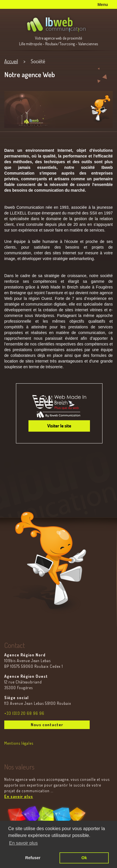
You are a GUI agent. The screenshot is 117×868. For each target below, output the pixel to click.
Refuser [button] (33, 858)
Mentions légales (19, 743)
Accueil (11, 61)
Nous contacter (47, 725)
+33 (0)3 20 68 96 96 (24, 713)
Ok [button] (84, 858)
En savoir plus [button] (23, 843)
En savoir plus (19, 796)
